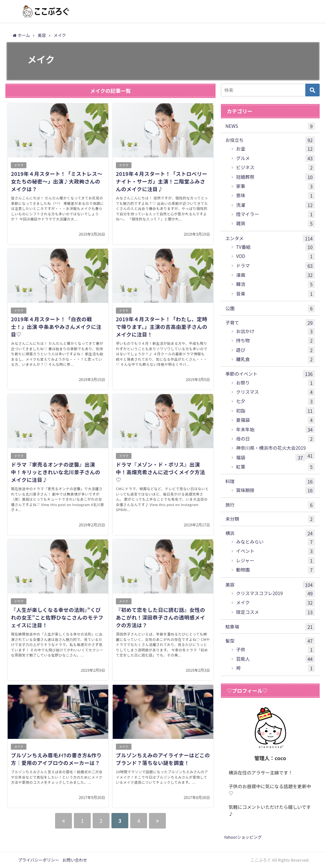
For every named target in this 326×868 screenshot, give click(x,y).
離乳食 (276, 359)
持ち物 (276, 341)
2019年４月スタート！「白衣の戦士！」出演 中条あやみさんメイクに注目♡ (56, 327)
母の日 (276, 439)
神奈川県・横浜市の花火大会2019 (276, 448)
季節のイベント (270, 374)
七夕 (276, 401)
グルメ (276, 158)
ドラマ (19, 165)
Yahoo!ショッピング (243, 837)
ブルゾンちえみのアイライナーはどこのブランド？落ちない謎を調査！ (163, 759)
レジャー (276, 561)
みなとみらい (276, 542)
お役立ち (270, 140)
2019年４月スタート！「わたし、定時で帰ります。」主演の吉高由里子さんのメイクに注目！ (162, 327)
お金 (276, 149)
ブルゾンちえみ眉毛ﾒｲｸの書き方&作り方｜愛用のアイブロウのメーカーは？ (56, 759)
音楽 (276, 294)
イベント (276, 551)
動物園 (276, 570)
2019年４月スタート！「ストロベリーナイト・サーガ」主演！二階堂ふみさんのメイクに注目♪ (162, 181)
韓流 (276, 284)
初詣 (276, 411)
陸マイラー (276, 214)
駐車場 (270, 627)
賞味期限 (276, 490)
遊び (276, 350)
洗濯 (276, 205)
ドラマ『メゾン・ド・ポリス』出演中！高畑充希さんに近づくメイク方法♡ (160, 472)
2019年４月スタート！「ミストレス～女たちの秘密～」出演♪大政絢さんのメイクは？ (57, 181)
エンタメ (270, 239)
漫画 (276, 275)
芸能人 (276, 659)
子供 (276, 650)
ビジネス (276, 168)
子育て (270, 323)
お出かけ (276, 331)
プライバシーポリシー (39, 860)
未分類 (270, 519)
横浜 (270, 533)
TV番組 (276, 247)
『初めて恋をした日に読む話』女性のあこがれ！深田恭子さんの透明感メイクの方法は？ (161, 617)
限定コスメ (276, 612)
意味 (276, 196)
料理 (270, 482)
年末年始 (276, 430)
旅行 (270, 505)
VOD (276, 256)
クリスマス (276, 392)
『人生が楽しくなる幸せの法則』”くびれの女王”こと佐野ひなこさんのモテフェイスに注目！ (57, 617)
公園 (270, 309)
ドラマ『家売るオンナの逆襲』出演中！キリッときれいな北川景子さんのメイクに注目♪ (56, 472)
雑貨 (276, 224)
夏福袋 (276, 420)
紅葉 (276, 467)
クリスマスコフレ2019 (276, 594)
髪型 (270, 641)
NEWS (270, 126)
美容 (270, 585)
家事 (276, 186)
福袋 (271, 458)
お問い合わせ (75, 860)
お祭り (276, 383)
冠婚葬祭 (276, 177)
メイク (124, 601)
